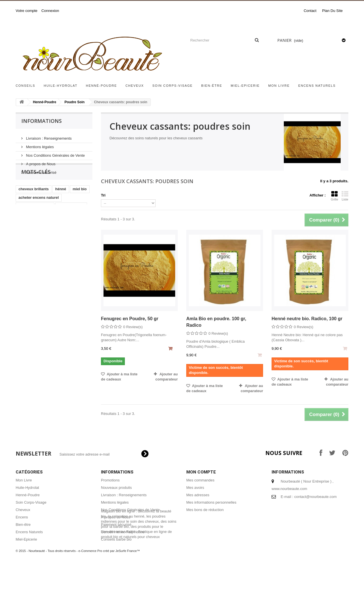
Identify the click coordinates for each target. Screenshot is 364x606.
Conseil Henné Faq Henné (123, 532)
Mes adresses (198, 495)
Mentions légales (39, 145)
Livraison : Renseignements (48, 136)
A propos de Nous (40, 162)
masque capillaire (34, 234)
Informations (42, 121)
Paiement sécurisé (41, 170)
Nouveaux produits (116, 488)
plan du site (332, 11)
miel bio (80, 209)
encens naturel (71, 226)
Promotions (110, 480)
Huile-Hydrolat (61, 86)
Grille (334, 196)
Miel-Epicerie (245, 86)
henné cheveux (69, 234)
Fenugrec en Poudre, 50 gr (130, 319)
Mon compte (201, 472)
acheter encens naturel (39, 217)
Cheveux (135, 86)
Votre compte (27, 11)
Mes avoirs (195, 488)
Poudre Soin (75, 102)
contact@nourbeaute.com (316, 497)
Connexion (50, 11)
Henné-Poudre (101, 86)
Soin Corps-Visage (173, 86)
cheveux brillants (34, 209)
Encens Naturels (317, 86)
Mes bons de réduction (205, 510)
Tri (103, 195)
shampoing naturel (35, 226)
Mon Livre (279, 86)
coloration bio (31, 243)
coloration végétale (66, 243)
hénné (61, 209)
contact (310, 11)
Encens (22, 517)
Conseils (25, 86)
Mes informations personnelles (211, 502)
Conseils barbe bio (116, 539)
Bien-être (212, 86)
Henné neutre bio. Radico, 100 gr (307, 319)
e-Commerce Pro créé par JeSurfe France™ (109, 589)
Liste (345, 196)
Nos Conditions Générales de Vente (55, 153)
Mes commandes (200, 480)
